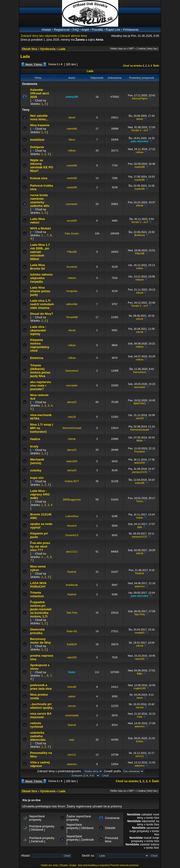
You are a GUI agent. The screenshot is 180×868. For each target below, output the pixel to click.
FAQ (76, 30)
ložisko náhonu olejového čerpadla (41, 278)
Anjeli (85, 30)
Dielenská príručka (37, 631)
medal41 (140, 633)
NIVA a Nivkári (41, 228)
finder (72, 672)
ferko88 (72, 687)
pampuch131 (140, 472)
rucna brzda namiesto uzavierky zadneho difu (40, 200)
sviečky (36, 470)
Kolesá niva (39, 178)
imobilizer (37, 140)
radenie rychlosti (37, 725)
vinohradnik (72, 715)
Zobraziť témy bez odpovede (39, 36)
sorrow (72, 706)
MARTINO (140, 403)
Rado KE (72, 631)
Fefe (140, 717)
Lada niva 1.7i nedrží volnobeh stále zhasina (42, 304)
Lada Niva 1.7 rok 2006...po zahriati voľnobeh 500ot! (40, 252)
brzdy (34, 446)
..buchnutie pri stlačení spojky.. (42, 706)
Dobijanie (37, 147)
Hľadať (46, 30)
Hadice (35, 439)
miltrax (72, 150)
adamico (140, 586)
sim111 (72, 755)
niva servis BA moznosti (41, 715)
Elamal (72, 725)
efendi (140, 205)
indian (140, 268)
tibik (140, 527)
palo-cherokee (140, 141)
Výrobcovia (48, 49)
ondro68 (140, 483)
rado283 (72, 657)
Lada (62, 49)
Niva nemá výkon (38, 568)
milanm (72, 278)
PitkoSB (72, 252)
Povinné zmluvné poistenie (124, 865)
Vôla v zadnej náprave (40, 764)
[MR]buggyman (72, 499)
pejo (72, 740)
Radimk (72, 572)
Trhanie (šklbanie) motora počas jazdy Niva (40, 371)
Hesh (140, 698)
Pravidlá (97, 30)
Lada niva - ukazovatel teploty (38, 330)
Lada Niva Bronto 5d (37, 267)
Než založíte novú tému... (39, 117)
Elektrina (37, 358)
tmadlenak (72, 585)
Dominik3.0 (72, 535)
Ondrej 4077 (72, 481)
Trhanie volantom (37, 594)
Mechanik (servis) (37, 461)
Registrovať (62, 30)
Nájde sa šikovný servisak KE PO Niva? (42, 165)
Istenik (72, 439)
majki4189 (140, 688)
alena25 (72, 402)
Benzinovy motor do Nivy (41, 641)
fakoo (72, 140)
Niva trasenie (40, 125)
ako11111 (72, 552)
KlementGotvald (72, 428)
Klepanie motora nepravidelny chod (40, 345)
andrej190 (72, 97)
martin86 (72, 129)
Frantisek (140, 451)
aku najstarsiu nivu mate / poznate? (41, 386)
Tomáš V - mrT (140, 130)
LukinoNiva (72, 516)
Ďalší (156, 66)
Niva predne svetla (39, 696)
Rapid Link (113, 30)
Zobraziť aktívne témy (73, 36)
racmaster (72, 204)
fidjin (140, 674)
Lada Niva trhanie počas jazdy (40, 291)
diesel (72, 117)
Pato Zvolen (72, 233)
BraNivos (140, 235)
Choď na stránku (132, 66)
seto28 (72, 417)
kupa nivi (37, 478)
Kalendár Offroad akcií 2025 (40, 93)
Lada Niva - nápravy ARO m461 (40, 494)
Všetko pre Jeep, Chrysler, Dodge (59, 865)
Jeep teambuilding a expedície (94, 865)
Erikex (140, 741)
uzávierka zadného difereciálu (38, 736)
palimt (72, 696)
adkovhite (72, 304)
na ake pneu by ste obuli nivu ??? (40, 546)
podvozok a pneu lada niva (41, 687)
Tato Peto (72, 613)
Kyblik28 (72, 644)
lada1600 (72, 461)
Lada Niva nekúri (37, 221)
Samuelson (72, 371)
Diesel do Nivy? (42, 314)
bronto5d (72, 267)
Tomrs (140, 501)
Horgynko (72, 291)
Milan (140, 441)
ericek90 (72, 221)
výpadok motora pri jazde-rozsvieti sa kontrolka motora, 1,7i (41, 609)
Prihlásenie (131, 30)
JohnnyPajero (140, 98)
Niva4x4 (72, 526)
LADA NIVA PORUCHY (38, 585)
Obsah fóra (29, 49)
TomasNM (72, 317)
